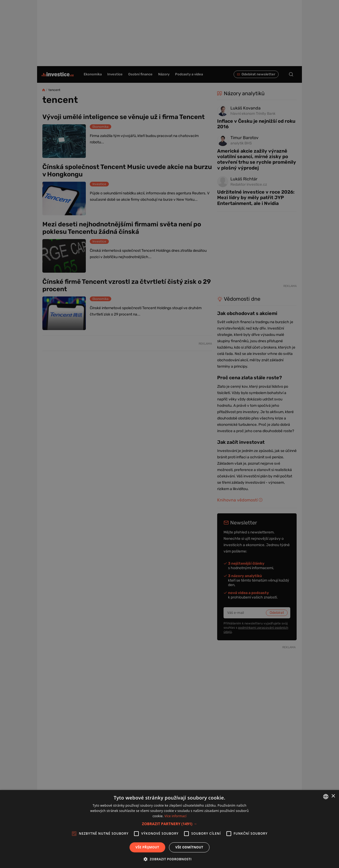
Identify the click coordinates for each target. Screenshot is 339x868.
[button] (169, 824)
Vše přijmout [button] (147, 847)
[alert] (169, 434)
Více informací (175, 816)
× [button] (333, 796)
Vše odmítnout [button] (189, 847)
